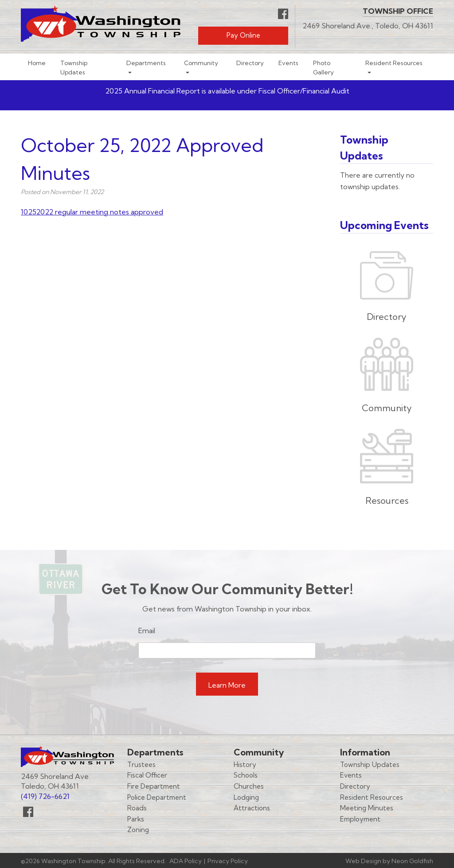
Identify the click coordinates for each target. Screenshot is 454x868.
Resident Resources (394, 63)
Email (147, 631)
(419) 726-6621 (45, 796)
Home (37, 63)
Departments (146, 63)
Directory (250, 63)
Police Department (157, 797)
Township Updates (74, 67)
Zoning (138, 830)
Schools (246, 775)
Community (201, 63)
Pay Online (243, 35)
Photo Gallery (323, 67)
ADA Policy (186, 861)
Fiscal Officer (147, 775)
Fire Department (154, 786)
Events (288, 63)
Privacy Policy (228, 861)
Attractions (252, 808)
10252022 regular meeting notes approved (92, 212)
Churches (249, 786)
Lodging (246, 797)
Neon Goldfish (412, 861)
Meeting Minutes (367, 808)
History (245, 765)
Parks (136, 819)
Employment (360, 819)
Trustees (141, 765)
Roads (137, 808)
